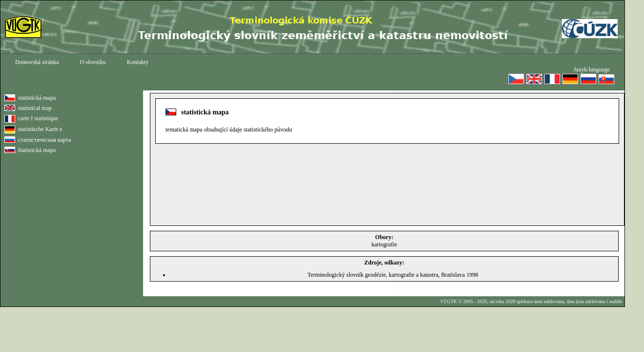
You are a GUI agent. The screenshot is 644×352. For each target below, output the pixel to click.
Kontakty (138, 62)
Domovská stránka (37, 62)
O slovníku (93, 62)
